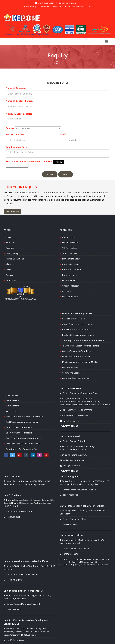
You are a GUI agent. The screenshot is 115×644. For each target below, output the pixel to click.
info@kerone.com (44, 3)
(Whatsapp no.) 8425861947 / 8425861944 (44, 6)
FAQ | (100, 565)
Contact (105, 565)
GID (96, 562)
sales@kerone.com (68, 3)
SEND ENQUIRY (12, 211)
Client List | (92, 565)
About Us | (70, 565)
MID (80, 562)
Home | (62, 565)
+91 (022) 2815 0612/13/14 (78, 6)
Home (57, 61)
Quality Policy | (81, 565)
